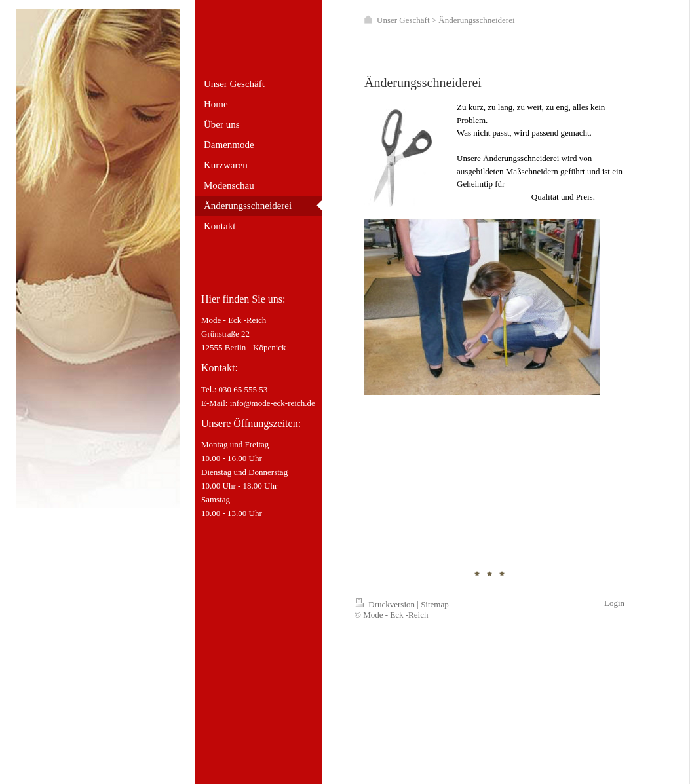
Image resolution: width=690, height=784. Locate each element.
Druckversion (386, 604)
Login (614, 603)
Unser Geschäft (403, 20)
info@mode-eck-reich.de (273, 403)
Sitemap (435, 604)
